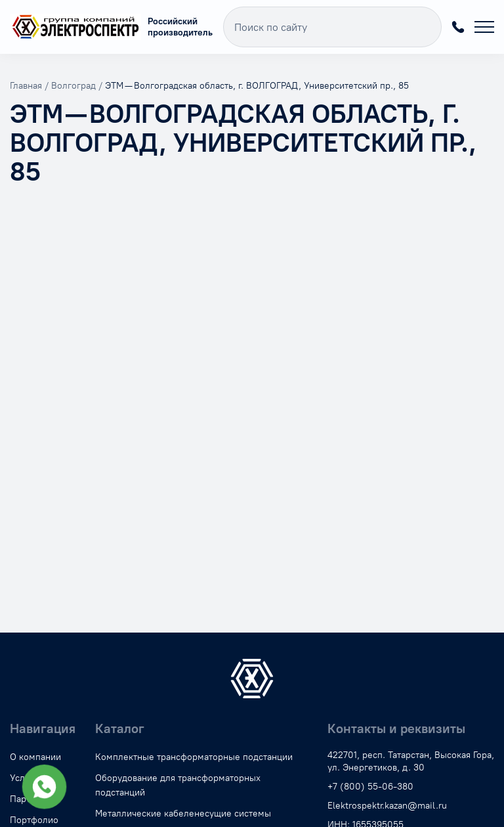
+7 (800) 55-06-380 (458, 27)
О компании (35, 757)
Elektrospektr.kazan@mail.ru (387, 806)
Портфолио (34, 820)
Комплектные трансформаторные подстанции (194, 757)
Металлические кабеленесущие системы (183, 814)
